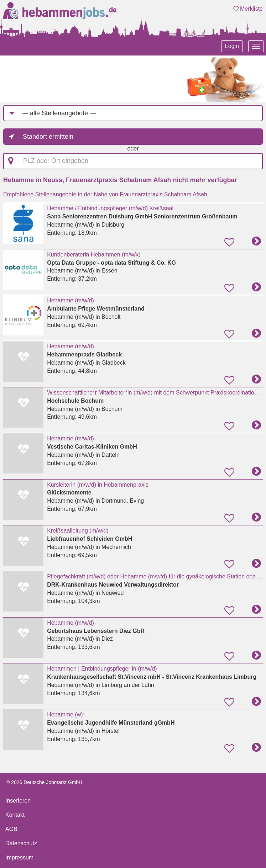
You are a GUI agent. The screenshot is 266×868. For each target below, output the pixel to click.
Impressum (19, 858)
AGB (11, 829)
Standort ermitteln (48, 137)
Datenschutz (21, 843)
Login (232, 46)
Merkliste (248, 9)
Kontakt (15, 815)
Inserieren (18, 801)
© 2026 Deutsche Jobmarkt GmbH (44, 782)
